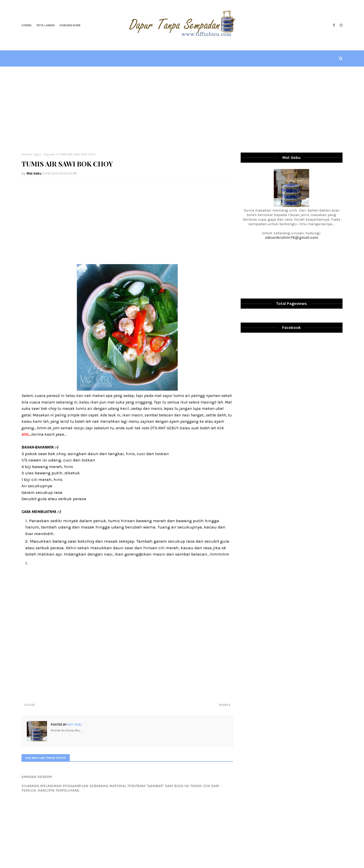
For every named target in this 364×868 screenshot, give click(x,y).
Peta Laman (46, 25)
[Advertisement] (182, 110)
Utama (27, 25)
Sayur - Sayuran (44, 154)
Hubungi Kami (70, 25)
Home (26, 154)
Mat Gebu (34, 173)
